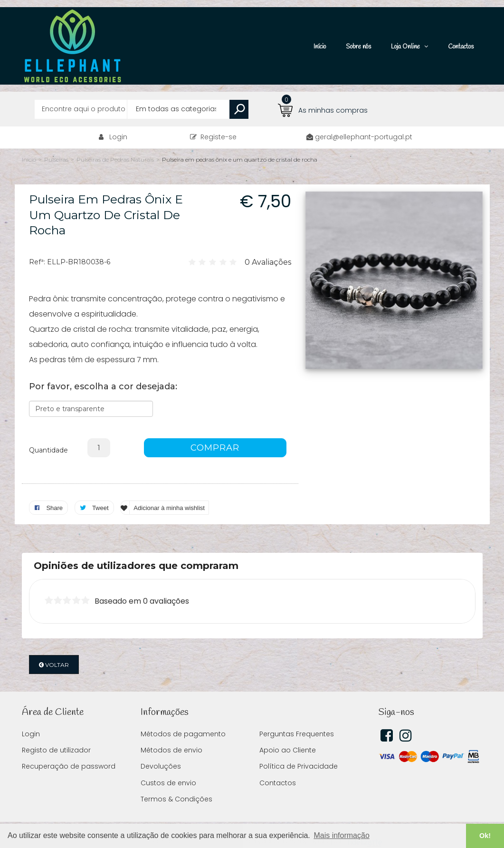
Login (118, 123)
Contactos (278, 769)
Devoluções (161, 752)
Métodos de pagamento (183, 720)
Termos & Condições (176, 785)
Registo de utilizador (56, 736)
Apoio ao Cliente (288, 736)
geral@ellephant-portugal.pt (364, 123)
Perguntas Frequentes (297, 720)
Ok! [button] (485, 836)
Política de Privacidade (299, 752)
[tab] (252, 551)
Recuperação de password (69, 752)
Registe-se (213, 123)
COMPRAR (215, 433)
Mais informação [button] (341, 835)
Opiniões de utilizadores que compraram (136, 551)
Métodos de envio (171, 736)
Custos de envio (168, 769)
